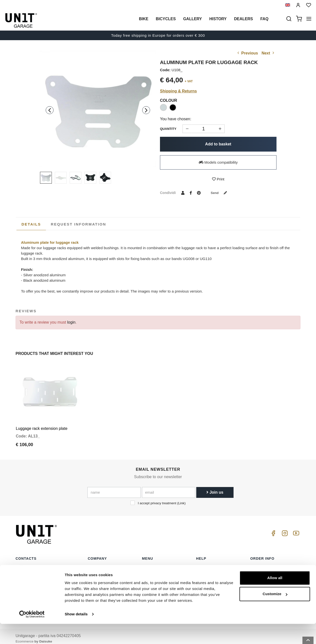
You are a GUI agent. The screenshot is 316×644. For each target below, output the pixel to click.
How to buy (205, 563)
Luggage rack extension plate (42, 424)
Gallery (193, 19)
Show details (76, 634)
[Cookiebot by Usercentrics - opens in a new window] (32, 634)
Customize (275, 614)
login (71, 322)
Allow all (275, 598)
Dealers (243, 19)
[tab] (31, 224)
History (218, 19)
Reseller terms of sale (268, 571)
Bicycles (166, 19)
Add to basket (218, 144)
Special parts (153, 571)
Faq (264, 19)
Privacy (94, 578)
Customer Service (211, 571)
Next (268, 53)
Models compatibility (218, 162)
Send (220, 193)
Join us (215, 488)
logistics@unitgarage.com (46, 563)
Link (181, 498)
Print (218, 179)
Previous (247, 53)
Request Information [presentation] (79, 224)
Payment (257, 578)
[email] (169, 488)
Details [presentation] (31, 224)
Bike (144, 19)
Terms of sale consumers (271, 563)
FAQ (200, 578)
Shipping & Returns (178, 91)
